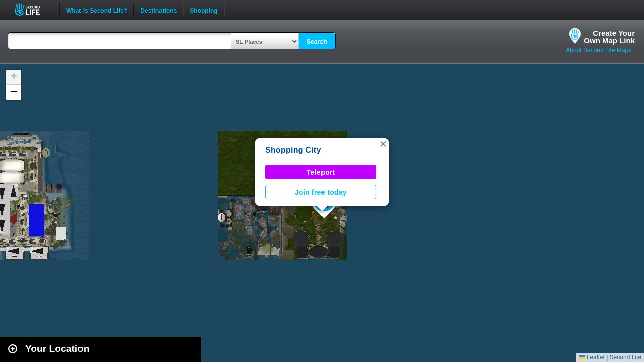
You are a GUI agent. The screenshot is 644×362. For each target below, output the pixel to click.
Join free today (321, 192)
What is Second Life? (97, 10)
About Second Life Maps (598, 50)
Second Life (33, 9)
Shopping (204, 10)
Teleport (321, 172)
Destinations (158, 10)
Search (317, 42)
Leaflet (591, 357)
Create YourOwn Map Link (609, 37)
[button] (383, 144)
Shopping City (293, 150)
